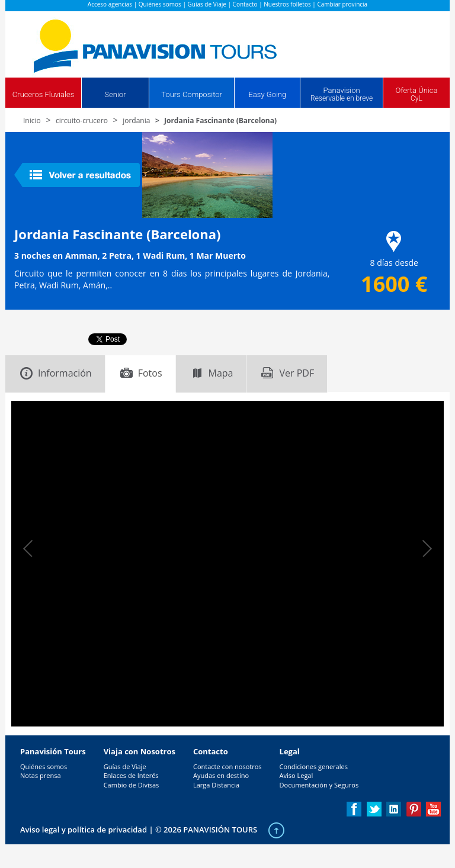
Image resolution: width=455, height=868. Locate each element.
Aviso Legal (297, 775)
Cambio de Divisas (132, 785)
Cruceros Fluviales (43, 94)
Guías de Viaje (207, 4)
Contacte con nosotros (227, 766)
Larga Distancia (216, 785)
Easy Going (267, 94)
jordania (136, 120)
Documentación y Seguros (319, 785)
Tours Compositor (192, 94)
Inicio (32, 120)
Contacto (245, 4)
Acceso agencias (110, 4)
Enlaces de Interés (131, 775)
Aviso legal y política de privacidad (84, 830)
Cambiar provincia (342, 4)
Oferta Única (416, 94)
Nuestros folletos (287, 4)
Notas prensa (41, 775)
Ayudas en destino (221, 775)
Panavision (342, 94)
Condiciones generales (314, 766)
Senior (115, 94)
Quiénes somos (160, 4)
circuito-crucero (82, 120)
